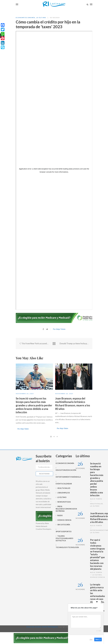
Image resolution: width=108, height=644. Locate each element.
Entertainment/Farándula (64, 477)
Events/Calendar (64, 484)
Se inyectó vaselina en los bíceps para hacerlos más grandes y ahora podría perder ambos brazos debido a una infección (34, 405)
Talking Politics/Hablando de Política (64, 538)
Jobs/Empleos (64, 493)
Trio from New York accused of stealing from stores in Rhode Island (34, 343)
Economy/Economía (25, 18)
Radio (60, 515)
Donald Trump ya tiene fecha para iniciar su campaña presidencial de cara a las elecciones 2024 (74, 343)
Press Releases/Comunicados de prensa (64, 509)
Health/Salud (64, 488)
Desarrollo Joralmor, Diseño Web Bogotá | (42, 627)
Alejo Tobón (96, 499)
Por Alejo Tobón (59, 329)
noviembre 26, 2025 (25, 394)
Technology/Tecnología (64, 547)
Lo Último (41, 18)
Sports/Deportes (64, 531)
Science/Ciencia (64, 520)
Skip (91, 639)
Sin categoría (64, 525)
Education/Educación (64, 470)
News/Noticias (64, 502)
